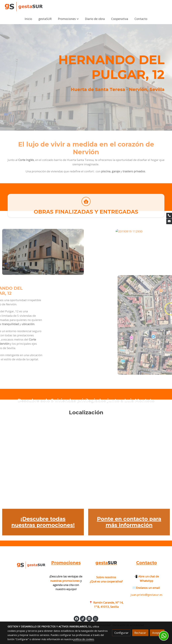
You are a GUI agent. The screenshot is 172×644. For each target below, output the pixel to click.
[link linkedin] (89, 618)
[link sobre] (26, 565)
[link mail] (169, 221)
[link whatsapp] (96, 618)
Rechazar (140, 633)
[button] (68, 19)
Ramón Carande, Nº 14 (108, 603)
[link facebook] (77, 618)
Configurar (121, 633)
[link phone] (169, 216)
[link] (24, 7)
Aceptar (157, 633)
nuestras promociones (65, 581)
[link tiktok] (83, 618)
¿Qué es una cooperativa (106, 581)
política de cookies (84, 639)
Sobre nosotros (106, 577)
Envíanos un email (148, 588)
